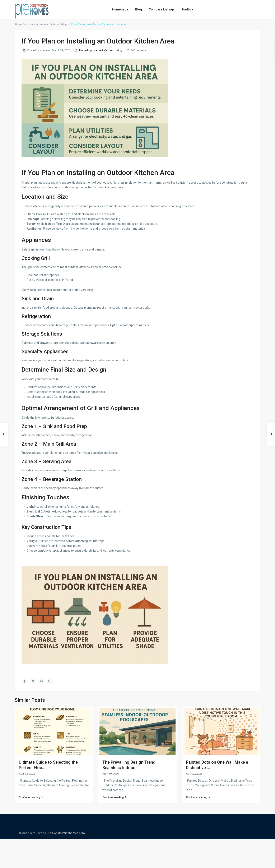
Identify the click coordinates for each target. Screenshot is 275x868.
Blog (139, 9)
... (20, 790)
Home (19, 24)
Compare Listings (162, 9)
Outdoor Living (58, 24)
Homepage (120, 9)
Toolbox (187, 9)
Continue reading (31, 797)
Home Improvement (37, 24)
